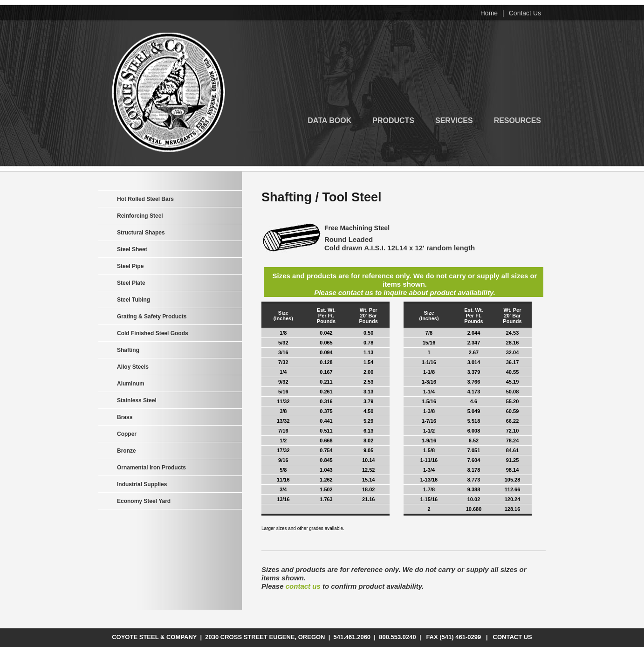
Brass (125, 417)
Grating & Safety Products (152, 317)
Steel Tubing (134, 300)
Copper (127, 434)
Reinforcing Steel (140, 216)
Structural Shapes (141, 233)
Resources (517, 120)
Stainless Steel (137, 400)
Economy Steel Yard (144, 501)
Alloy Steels (133, 367)
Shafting (128, 350)
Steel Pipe (130, 266)
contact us (303, 586)
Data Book (329, 120)
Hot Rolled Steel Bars (145, 199)
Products (393, 120)
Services (454, 120)
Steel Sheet (132, 249)
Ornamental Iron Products (151, 468)
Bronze (127, 451)
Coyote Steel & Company (169, 92)
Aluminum (131, 384)
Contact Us (525, 13)
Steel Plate (131, 283)
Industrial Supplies (142, 484)
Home (489, 13)
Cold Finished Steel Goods (153, 333)
